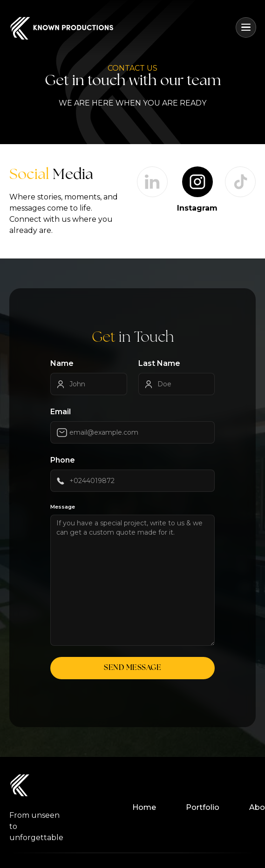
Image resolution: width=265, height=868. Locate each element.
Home (144, 807)
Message (63, 507)
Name (62, 363)
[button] (246, 27)
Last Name (159, 363)
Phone (63, 460)
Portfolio (203, 807)
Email (61, 412)
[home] (61, 28)
